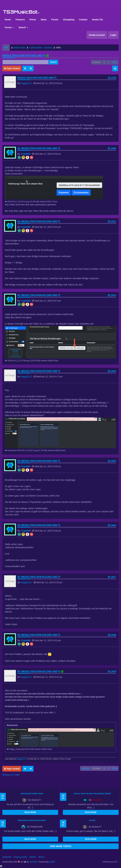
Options (85, 768)
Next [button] (115, 62)
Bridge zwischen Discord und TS (24, 56)
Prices (33, 20)
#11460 (112, 148)
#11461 (112, 222)
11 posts (96, 62)
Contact (83, 20)
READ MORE (30, 812)
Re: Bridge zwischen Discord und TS (39, 148)
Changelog (69, 20)
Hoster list (97, 20)
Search (23, 27)
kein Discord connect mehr (32, 794)
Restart (92, 820)
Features (20, 20)
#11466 (112, 525)
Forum (55, 20)
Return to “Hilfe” (11, 775)
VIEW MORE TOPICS (60, 846)
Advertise (7, 857)
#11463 (112, 295)
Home (8, 20)
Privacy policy (20, 857)
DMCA (33, 857)
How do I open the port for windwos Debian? (92, 794)
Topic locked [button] (12, 68)
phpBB (52, 862)
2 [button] (109, 62)
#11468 (112, 635)
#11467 (112, 577)
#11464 (112, 371)
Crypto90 (25, 154)
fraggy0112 (26, 83)
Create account (97, 35)
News (44, 20)
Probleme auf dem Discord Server (32, 820)
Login (113, 35)
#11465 (112, 461)
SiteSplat (33, 862)
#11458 (112, 78)
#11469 (112, 672)
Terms (41, 857)
